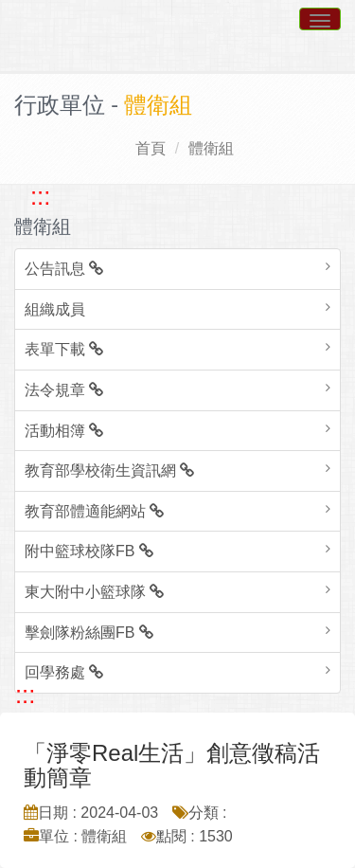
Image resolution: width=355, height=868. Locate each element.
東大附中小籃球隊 (94, 592)
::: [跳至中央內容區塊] (25, 695)
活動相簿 (64, 431)
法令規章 (64, 390)
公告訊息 (64, 269)
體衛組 (211, 148)
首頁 (151, 148)
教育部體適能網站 (94, 511)
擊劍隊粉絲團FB (89, 633)
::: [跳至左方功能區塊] (40, 196)
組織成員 (55, 309)
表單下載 (64, 349)
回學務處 (64, 672)
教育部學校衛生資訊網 (109, 470)
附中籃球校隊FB (89, 551)
